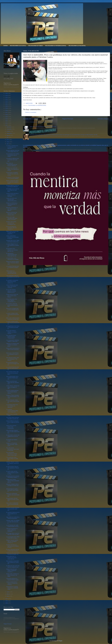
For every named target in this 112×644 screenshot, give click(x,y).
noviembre (9, 129)
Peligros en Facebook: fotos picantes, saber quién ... (12, 444)
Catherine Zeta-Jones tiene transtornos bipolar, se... (13, 554)
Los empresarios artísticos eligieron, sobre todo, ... (13, 341)
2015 (7, 117)
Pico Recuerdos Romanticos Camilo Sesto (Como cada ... (12, 454)
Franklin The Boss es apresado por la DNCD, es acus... (13, 546)
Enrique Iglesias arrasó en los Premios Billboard (13, 186)
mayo (8, 142)
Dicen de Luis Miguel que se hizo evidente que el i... (12, 310)
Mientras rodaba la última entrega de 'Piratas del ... (12, 485)
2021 (7, 104)
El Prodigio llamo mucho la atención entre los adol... (13, 534)
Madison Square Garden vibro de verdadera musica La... (12, 541)
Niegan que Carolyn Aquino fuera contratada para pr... (13, 481)
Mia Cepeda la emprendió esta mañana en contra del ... (13, 562)
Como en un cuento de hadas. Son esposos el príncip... (12, 169)
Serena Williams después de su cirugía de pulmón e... (13, 422)
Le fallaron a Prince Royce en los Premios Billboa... (13, 178)
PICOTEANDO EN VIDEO (36, 46)
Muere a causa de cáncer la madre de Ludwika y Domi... (12, 182)
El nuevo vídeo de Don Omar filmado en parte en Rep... (12, 473)
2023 (7, 100)
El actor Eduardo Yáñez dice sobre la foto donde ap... (13, 401)
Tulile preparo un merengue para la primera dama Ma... (12, 272)
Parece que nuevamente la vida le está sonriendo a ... (13, 350)
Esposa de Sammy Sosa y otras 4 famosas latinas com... (13, 263)
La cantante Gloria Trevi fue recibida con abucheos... (12, 406)
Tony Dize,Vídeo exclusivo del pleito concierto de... (13, 418)
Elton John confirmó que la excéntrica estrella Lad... (13, 319)
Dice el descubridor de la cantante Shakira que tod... (12, 378)
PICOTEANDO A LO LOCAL (18, 46)
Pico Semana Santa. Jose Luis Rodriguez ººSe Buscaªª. (13, 359)
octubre (9, 131)
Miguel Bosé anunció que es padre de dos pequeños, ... (12, 232)
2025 (7, 96)
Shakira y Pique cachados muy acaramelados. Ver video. (13, 397)
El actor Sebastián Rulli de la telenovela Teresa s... (13, 550)
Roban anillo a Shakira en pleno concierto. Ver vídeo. (13, 575)
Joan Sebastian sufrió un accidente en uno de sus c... (13, 277)
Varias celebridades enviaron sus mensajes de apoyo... (12, 237)
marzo (8, 592)
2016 (7, 115)
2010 (7, 599)
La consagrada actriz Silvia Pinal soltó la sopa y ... (13, 537)
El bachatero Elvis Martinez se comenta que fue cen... (12, 250)
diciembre (9, 127)
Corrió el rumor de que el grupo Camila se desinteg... (12, 195)
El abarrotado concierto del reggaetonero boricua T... (13, 436)
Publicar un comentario (31, 112)
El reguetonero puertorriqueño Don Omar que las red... (12, 255)
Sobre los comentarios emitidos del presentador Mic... (13, 495)
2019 (7, 108)
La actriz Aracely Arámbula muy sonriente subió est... (13, 509)
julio (8, 137)
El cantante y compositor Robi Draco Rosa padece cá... (12, 282)
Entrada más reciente (30, 119)
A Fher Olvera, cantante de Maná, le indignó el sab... (13, 387)
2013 (7, 121)
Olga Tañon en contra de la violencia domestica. (13, 518)
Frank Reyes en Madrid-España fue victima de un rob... (12, 174)
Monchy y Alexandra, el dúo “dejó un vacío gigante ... (12, 209)
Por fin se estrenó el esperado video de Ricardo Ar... (11, 228)
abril (8, 144)
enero (8, 596)
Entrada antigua (103, 119)
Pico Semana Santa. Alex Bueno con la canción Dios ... (12, 373)
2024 (7, 98)
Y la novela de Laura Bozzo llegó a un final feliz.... (12, 459)
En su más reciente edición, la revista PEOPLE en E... (11, 291)
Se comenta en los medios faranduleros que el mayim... (13, 155)
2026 (7, 93)
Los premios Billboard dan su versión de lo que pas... (13, 160)
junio (8, 140)
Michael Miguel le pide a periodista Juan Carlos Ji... (12, 490)
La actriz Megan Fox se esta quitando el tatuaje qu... (13, 245)
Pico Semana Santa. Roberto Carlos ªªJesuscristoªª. (11, 337)
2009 (7, 601)
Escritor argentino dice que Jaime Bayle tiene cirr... (13, 151)
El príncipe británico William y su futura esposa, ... (11, 332)
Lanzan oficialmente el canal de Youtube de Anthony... (12, 583)
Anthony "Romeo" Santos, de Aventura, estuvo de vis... (13, 463)
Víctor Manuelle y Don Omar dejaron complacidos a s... (12, 300)
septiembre (9, 133)
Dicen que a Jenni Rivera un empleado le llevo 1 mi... (12, 354)
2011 (7, 125)
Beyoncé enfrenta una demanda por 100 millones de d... (12, 214)
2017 (7, 112)
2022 (7, 102)
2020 (7, 106)
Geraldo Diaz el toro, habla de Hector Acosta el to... (13, 241)
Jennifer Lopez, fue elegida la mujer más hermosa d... (13, 522)
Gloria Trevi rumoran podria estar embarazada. (11, 427)
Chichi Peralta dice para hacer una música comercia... (12, 286)
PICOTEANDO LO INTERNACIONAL (56, 46)
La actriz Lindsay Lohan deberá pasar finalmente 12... (13, 323)
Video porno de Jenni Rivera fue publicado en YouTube (43, 127)
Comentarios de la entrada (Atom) (38, 122)
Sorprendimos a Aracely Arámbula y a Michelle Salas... (12, 588)
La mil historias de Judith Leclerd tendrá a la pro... (13, 526)
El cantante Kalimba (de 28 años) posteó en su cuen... (13, 514)
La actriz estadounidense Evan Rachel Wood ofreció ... (12, 392)
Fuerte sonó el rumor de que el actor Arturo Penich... (12, 296)
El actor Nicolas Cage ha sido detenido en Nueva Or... (13, 468)
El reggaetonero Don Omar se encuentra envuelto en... (13, 327)
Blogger (60, 641)
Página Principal (68, 119)
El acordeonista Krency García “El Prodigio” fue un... (13, 364)
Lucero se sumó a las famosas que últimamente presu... (12, 200)
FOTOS (6, 46)
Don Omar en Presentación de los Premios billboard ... (12, 164)
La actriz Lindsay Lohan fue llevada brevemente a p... (13, 315)
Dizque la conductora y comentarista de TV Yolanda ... (12, 204)
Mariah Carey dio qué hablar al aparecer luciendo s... (12, 570)
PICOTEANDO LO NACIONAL (77, 46)
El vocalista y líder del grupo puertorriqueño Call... (12, 305)
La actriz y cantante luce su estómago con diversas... (12, 147)
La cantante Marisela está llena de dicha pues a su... (13, 368)
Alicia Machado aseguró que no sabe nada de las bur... (13, 432)
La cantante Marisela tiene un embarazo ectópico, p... (13, 267)
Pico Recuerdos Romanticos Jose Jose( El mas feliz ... (13, 449)
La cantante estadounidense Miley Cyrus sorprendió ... (12, 411)
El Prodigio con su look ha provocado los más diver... (13, 190)
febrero (8, 594)
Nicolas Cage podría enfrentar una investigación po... (11, 223)
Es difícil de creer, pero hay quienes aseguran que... (13, 566)
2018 (7, 110)
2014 (7, 119)
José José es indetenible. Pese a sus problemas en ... (12, 504)
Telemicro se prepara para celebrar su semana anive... (13, 345)
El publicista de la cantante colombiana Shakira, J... (13, 477)
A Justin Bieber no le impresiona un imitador (12, 259)
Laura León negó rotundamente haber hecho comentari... (12, 218)
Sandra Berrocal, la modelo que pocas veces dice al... (11, 558)
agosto (8, 135)
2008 (7, 603)
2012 (7, 123)
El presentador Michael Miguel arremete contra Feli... (13, 500)
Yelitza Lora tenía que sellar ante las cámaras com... (13, 382)
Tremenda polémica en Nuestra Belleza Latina (12, 579)
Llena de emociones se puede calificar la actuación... (12, 530)
